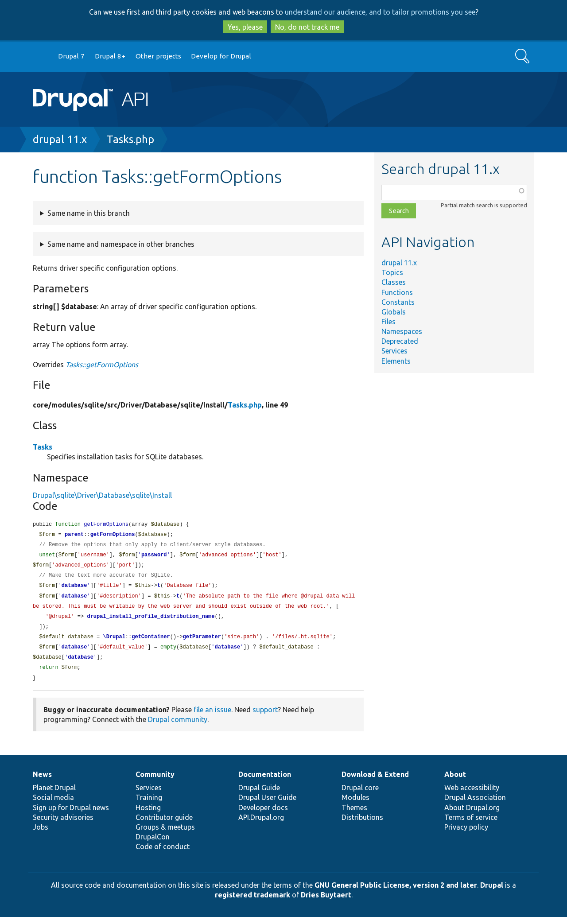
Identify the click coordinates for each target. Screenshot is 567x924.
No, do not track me (307, 27)
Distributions (362, 824)
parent (74, 535)
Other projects (158, 56)
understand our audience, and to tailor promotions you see (380, 12)
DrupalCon (153, 844)
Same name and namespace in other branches (121, 244)
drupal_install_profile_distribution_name (151, 621)
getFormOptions (113, 535)
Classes (394, 282)
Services (394, 351)
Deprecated (400, 341)
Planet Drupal (54, 795)
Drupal (492, 892)
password (154, 557)
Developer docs (263, 815)
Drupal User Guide (267, 804)
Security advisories (63, 824)
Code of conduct (163, 854)
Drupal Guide (259, 795)
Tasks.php (130, 139)
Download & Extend (375, 781)
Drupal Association (475, 804)
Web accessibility (472, 795)
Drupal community (178, 726)
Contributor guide (164, 824)
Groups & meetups (165, 834)
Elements (396, 361)
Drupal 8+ (110, 56)
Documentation (265, 781)
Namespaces (402, 331)
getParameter (202, 642)
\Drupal (114, 642)
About (455, 781)
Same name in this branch (89, 213)
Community (155, 781)
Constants (398, 302)
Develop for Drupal (221, 56)
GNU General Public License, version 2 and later (396, 892)
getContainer (151, 642)
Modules (355, 804)
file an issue (212, 717)
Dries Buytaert (326, 902)
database (74, 588)
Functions (397, 292)
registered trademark (252, 902)
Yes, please (245, 27)
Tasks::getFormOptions (102, 365)
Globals (394, 312)
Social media (53, 804)
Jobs (41, 834)
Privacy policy (466, 834)
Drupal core (360, 795)
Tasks (43, 447)
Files (388, 322)
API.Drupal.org (261, 824)
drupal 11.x (60, 139)
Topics (392, 272)
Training (149, 804)
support (265, 717)
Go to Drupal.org (41, 56)
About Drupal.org (472, 815)
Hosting (148, 815)
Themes (354, 815)
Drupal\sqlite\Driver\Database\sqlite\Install (102, 495)
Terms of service (471, 824)
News (42, 781)
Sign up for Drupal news (71, 815)
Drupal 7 (71, 56)
